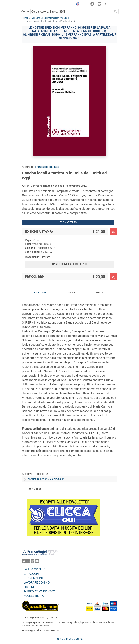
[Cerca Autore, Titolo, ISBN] (72, 11)
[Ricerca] (116, 11)
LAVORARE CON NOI (37, 583)
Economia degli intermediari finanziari (50, 18)
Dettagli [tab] (101, 293)
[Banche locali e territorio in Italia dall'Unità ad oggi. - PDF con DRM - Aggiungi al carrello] (113, 277)
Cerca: (25, 11)
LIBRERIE (30, 587)
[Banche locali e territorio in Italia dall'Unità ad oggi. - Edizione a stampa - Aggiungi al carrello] (113, 232)
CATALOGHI (31, 574)
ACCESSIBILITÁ (34, 596)
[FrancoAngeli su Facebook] (24, 562)
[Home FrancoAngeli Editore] (34, 4)
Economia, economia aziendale (46, 479)
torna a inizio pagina (69, 639)
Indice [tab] (71, 293)
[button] (77, 4)
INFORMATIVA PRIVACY (39, 591)
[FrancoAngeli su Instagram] (33, 562)
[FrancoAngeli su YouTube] (37, 562)
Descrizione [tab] (40, 293)
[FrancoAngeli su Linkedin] (28, 562)
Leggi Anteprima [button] (68, 222)
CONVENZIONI (33, 578)
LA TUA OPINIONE (36, 569)
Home (25, 18)
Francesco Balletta (47, 167)
